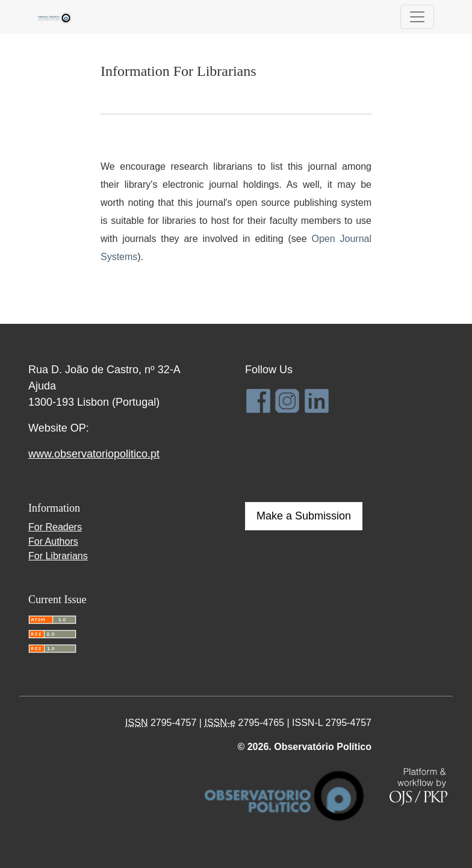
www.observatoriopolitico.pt (94, 454)
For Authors (53, 541)
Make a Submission (304, 516)
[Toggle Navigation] (417, 17)
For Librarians (58, 556)
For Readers (55, 527)
